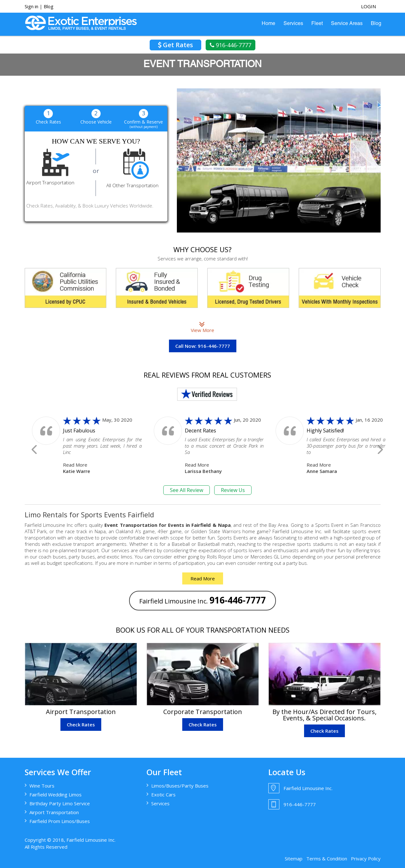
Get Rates (175, 45)
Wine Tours (42, 786)
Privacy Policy (366, 858)
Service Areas (347, 24)
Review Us (233, 490)
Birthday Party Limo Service (60, 803)
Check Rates (81, 724)
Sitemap (294, 858)
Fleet (317, 24)
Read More (75, 465)
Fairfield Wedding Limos (56, 795)
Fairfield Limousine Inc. (202, 600)
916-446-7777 (231, 45)
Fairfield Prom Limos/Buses (60, 821)
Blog (49, 6)
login (368, 6)
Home (268, 24)
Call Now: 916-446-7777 (203, 346)
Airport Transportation (54, 812)
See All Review (187, 490)
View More (202, 327)
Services (293, 24)
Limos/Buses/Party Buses (180, 786)
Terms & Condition (327, 858)
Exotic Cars (163, 795)
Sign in (31, 6)
